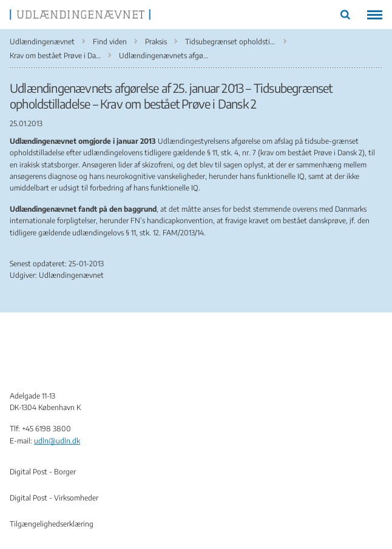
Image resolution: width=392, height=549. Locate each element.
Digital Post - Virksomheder (54, 498)
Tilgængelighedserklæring (52, 524)
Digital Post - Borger (43, 472)
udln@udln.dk (57, 441)
